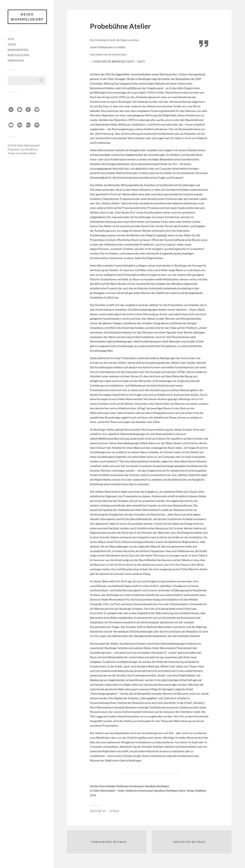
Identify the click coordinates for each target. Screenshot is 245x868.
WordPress (31, 149)
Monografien (18, 50)
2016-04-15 (98, 811)
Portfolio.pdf (19, 55)
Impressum (16, 61)
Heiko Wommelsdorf (27, 17)
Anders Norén (28, 153)
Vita (11, 39)
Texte (12, 44)
